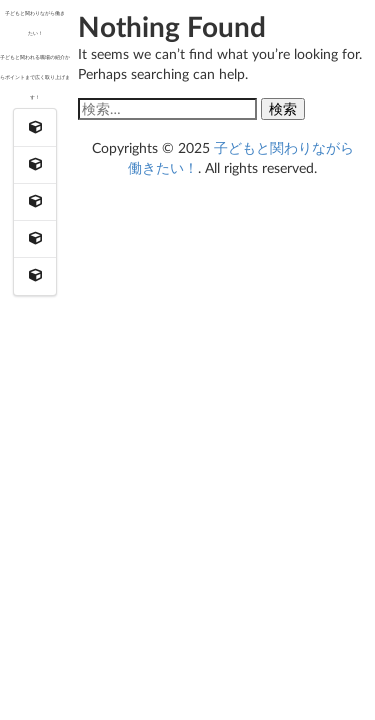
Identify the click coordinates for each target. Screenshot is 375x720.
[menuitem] (35, 127)
